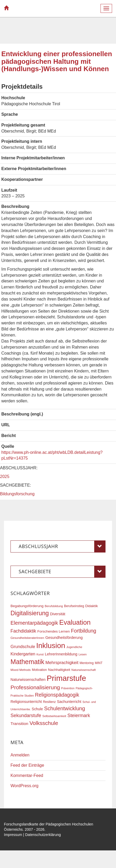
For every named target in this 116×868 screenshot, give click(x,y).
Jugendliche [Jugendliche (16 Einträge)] (74, 647)
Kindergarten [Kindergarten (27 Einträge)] (23, 654)
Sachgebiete (62, 572)
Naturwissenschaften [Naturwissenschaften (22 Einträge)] (28, 680)
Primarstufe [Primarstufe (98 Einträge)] (66, 678)
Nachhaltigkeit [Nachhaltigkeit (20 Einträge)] (59, 670)
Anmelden (20, 755)
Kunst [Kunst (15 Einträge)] (40, 654)
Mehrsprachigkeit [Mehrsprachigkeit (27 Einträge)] (62, 662)
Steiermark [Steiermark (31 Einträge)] (79, 716)
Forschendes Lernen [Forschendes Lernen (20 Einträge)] (53, 631)
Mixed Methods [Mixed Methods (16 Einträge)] (21, 670)
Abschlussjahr (62, 546)
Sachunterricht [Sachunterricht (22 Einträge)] (69, 702)
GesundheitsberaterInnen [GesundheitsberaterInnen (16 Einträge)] (27, 638)
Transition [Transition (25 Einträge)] (19, 724)
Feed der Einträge (27, 765)
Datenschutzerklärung (43, 835)
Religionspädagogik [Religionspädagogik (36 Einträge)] (57, 695)
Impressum (13, 835)
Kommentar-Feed (27, 775)
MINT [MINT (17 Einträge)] (99, 663)
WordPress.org (24, 786)
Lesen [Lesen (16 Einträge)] (83, 654)
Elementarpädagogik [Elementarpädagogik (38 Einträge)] (34, 623)
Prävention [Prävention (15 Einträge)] (68, 688)
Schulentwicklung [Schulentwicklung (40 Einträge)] (65, 708)
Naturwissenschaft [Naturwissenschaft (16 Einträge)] (84, 670)
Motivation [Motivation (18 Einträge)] (39, 670)
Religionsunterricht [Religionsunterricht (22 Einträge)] (26, 702)
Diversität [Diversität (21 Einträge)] (57, 614)
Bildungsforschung (17, 494)
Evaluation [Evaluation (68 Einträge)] (75, 622)
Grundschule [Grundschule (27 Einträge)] (23, 646)
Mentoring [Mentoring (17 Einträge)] (87, 663)
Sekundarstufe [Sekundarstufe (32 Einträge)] (26, 716)
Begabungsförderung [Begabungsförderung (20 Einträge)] (27, 606)
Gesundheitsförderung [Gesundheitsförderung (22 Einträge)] (64, 638)
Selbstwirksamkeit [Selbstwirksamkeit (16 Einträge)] (54, 716)
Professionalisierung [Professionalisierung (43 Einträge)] (35, 687)
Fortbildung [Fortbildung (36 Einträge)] (83, 631)
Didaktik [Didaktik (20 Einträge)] (92, 606)
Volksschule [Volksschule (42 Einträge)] (44, 723)
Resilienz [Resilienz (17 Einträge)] (49, 702)
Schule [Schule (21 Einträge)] (37, 709)
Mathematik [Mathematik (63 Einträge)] (27, 662)
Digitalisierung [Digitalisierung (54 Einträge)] (30, 613)
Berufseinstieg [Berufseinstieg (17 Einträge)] (74, 606)
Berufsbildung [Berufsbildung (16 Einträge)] (54, 606)
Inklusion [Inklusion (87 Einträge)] (51, 646)
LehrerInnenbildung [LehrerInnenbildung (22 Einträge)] (61, 654)
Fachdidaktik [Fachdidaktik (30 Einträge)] (23, 631)
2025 (5, 477)
